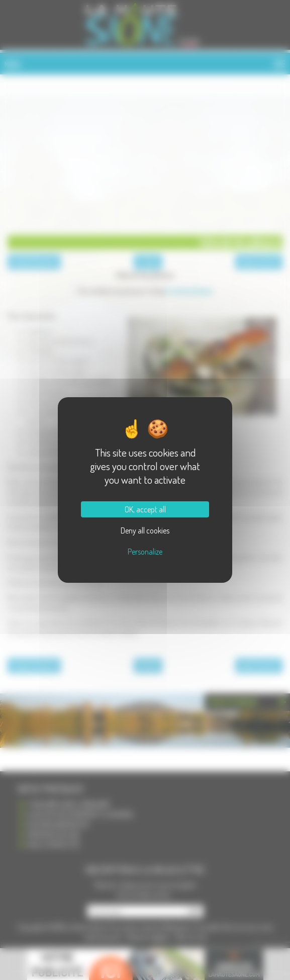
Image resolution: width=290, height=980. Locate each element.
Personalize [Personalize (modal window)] (145, 552)
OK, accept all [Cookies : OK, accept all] (145, 509)
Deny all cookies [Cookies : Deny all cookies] (145, 530)
